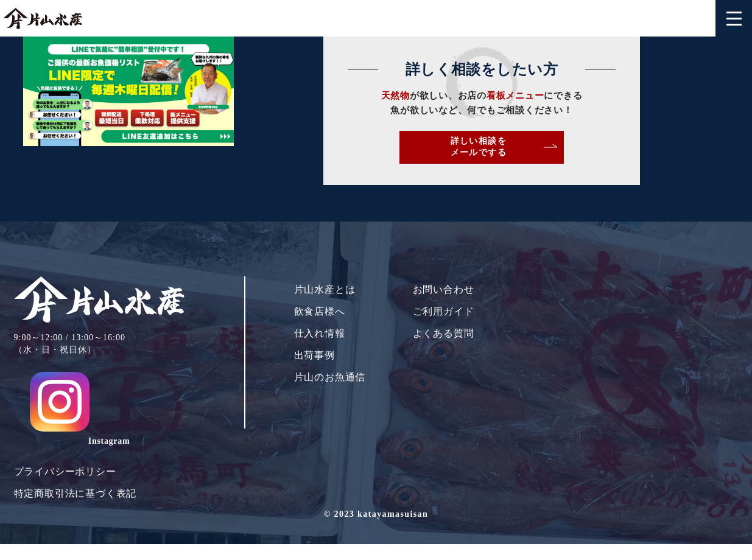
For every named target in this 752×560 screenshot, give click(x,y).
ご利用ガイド (444, 327)
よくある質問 (444, 349)
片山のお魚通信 (330, 393)
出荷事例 (315, 371)
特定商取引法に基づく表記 (76, 473)
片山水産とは (325, 305)
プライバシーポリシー (65, 451)
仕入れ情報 (320, 349)
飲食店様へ (320, 327)
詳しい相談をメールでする (570, 154)
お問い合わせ (444, 305)
